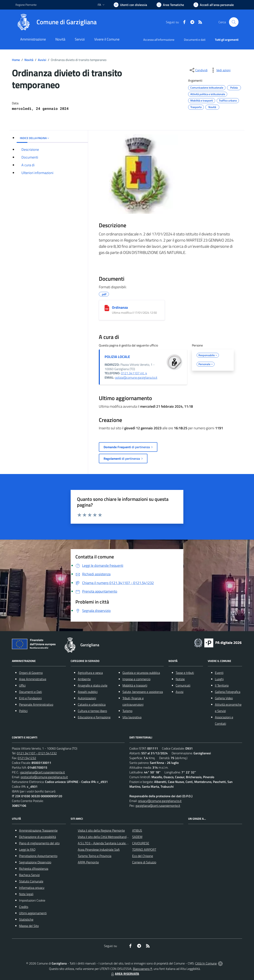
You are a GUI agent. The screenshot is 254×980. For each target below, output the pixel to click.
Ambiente (84, 679)
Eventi (219, 673)
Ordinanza (120, 307)
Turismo (127, 711)
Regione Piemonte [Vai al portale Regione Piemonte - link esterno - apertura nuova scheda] (26, 5)
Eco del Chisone (143, 856)
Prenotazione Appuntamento (38, 856)
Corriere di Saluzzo (144, 862)
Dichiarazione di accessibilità (38, 837)
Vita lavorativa (132, 717)
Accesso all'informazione (159, 40)
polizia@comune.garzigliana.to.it (136, 377)
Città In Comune (206, 963)
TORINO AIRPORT (144, 849)
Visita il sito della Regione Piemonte (101, 830)
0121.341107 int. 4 (134, 373)
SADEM (137, 837)
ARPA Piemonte (88, 862)
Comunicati (183, 685)
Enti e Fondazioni (30, 698)
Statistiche (26, 919)
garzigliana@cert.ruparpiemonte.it (43, 772)
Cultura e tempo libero (92, 711)
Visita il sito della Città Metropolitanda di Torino (109, 837)
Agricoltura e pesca (90, 673)
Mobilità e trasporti (135, 685)
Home (16, 60)
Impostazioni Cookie (32, 900)
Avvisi (42, 60)
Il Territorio (222, 685)
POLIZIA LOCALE (117, 357)
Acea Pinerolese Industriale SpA (99, 849)
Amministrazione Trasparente (38, 830)
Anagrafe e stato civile (93, 685)
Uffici (22, 685)
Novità (29, 60)
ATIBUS (137, 830)
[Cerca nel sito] (234, 22)
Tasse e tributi (185, 673)
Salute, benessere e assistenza (143, 692)
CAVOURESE (141, 843)
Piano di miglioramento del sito (39, 843)
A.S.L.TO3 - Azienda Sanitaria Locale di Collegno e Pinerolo (116, 843)
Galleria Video (224, 698)
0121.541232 (27, 758)
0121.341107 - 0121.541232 (37, 753)
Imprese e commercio (136, 679)
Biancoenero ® (143, 969)
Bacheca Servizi (29, 875)
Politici (23, 711)
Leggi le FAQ (27, 849)
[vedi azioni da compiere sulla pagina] (220, 70)
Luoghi (219, 679)
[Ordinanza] (107, 308)
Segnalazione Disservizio (35, 862)
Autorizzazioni (87, 698)
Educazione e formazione (94, 717)
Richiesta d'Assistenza (34, 869)
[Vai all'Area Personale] (214, 5)
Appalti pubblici (88, 692)
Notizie (180, 679)
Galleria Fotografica (228, 692)
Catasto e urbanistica (92, 704)
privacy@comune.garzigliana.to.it (160, 801)
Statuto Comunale (31, 881)
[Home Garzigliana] (56, 22)
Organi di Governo (31, 673)
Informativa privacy (32, 888)
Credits (24, 907)
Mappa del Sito (29, 926)
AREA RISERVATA (125, 974)
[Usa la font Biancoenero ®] (130, 5)
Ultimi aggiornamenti (33, 913)
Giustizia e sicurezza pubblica (141, 673)
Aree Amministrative (33, 679)
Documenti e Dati (30, 692)
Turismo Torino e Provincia (95, 856)
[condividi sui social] (198, 70)
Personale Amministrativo (36, 704)
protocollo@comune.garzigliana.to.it (44, 777)
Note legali (26, 894)
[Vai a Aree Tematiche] (170, 5)
